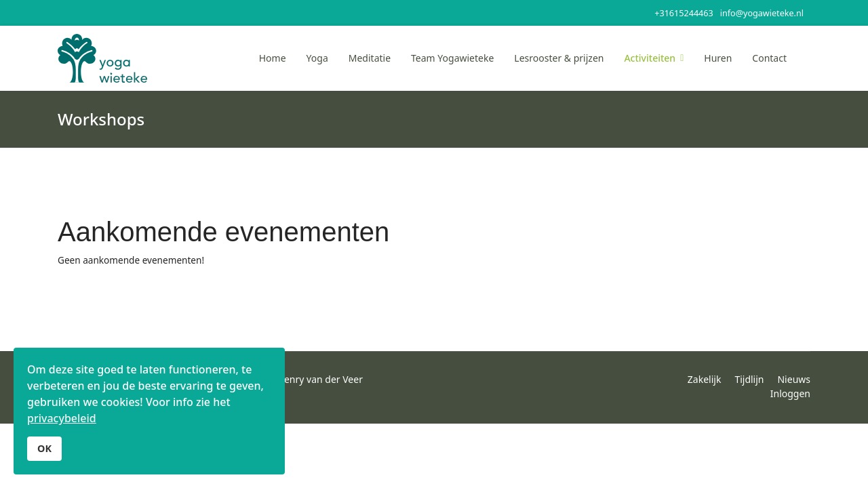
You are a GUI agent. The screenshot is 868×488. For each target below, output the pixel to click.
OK (44, 448)
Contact (769, 58)
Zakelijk (705, 379)
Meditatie (370, 58)
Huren (718, 58)
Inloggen (790, 393)
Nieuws (794, 379)
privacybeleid (62, 418)
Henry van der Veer (320, 379)
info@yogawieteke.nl (762, 13)
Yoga (317, 58)
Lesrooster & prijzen (559, 58)
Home (273, 58)
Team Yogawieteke (452, 58)
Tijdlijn (749, 379)
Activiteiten (650, 58)
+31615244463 (684, 13)
